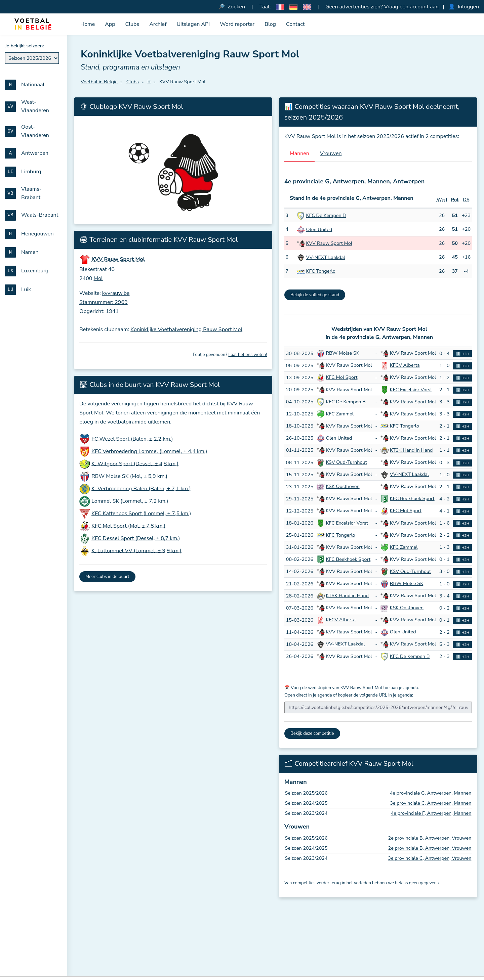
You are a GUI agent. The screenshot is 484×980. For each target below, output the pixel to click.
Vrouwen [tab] (331, 153)
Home (88, 24)
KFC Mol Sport (341, 377)
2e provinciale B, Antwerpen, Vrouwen (430, 838)
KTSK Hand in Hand (411, 450)
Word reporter (237, 24)
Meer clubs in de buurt (107, 577)
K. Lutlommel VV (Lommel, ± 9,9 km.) (136, 550)
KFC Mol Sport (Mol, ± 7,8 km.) (128, 526)
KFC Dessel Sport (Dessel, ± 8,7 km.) (136, 538)
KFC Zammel (340, 414)
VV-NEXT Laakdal (326, 257)
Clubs (132, 24)
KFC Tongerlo (321, 271)
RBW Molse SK (342, 353)
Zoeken (236, 7)
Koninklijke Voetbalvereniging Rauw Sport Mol (186, 329)
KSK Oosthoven (342, 486)
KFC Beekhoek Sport (412, 498)
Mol (98, 278)
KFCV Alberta (405, 365)
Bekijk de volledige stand (315, 295)
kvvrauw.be (116, 293)
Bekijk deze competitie (312, 733)
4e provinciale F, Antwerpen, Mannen (431, 813)
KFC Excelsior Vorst (411, 390)
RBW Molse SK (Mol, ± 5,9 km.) (129, 476)
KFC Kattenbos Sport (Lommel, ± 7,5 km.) (141, 513)
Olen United (319, 229)
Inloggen (468, 7)
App (110, 24)
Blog (270, 24)
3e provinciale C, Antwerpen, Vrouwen (430, 858)
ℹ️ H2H (463, 354)
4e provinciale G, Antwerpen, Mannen (431, 793)
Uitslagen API (193, 24)
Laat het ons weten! (248, 355)
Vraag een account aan (411, 7)
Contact (295, 24)
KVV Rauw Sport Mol (329, 243)
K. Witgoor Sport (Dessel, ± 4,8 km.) (135, 463)
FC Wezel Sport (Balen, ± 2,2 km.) (132, 439)
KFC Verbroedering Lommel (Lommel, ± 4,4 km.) (149, 451)
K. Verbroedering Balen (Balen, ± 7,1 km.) (141, 488)
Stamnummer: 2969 (104, 302)
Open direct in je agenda (308, 695)
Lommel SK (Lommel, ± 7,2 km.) (130, 501)
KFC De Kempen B (326, 215)
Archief (158, 24)
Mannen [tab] (299, 153)
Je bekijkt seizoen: (25, 46)
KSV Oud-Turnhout (346, 462)
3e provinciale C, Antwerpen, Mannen (431, 803)
